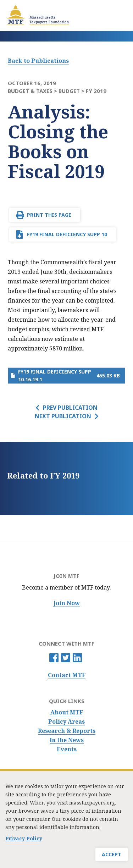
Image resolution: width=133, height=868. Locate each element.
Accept (112, 854)
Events (67, 749)
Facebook (54, 658)
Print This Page (49, 215)
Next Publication (63, 416)
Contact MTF (67, 675)
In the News (67, 740)
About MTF (67, 712)
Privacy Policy (24, 838)
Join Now (67, 603)
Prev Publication (70, 408)
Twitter (66, 658)
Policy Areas (66, 722)
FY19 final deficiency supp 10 (67, 234)
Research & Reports (67, 731)
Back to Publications (38, 61)
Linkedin (77, 658)
